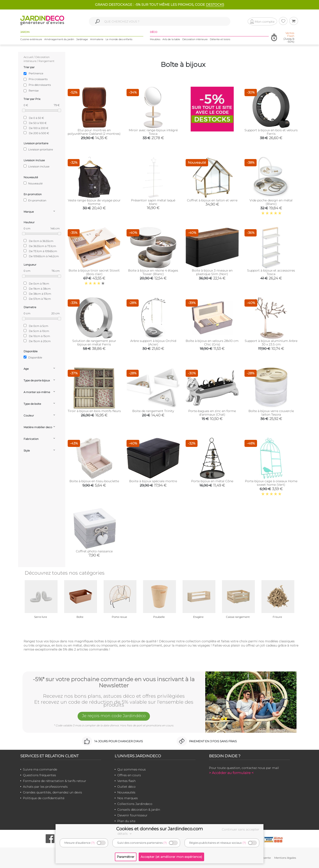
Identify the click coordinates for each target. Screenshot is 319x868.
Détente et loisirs (220, 39)
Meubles (155, 39)
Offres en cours (129, 775)
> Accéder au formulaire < (231, 773)
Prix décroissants (40, 85)
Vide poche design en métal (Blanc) (271, 202)
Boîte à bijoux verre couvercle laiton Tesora (271, 413)
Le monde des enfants (119, 39)
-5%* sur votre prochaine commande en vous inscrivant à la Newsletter (114, 682)
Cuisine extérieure (31, 39)
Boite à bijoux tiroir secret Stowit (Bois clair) (94, 272)
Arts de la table (171, 39)
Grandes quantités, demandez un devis (52, 792)
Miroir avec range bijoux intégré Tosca (153, 132)
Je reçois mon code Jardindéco (114, 716)
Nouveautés (126, 792)
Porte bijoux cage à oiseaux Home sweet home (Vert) (271, 483)
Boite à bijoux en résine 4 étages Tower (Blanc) (153, 272)
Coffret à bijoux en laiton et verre (212, 200)
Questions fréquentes (39, 775)
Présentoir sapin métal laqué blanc (153, 202)
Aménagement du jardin (59, 39)
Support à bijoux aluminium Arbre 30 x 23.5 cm (271, 343)
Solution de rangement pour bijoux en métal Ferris (94, 343)
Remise (34, 91)
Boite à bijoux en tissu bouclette (94, 481)
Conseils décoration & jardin (139, 810)
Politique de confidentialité (44, 798)
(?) (93, 843)
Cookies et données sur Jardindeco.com (159, 829)
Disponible (33, 357)
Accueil (28, 57)
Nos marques (128, 798)
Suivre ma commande (40, 769)
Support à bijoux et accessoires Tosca (271, 272)
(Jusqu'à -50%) (289, 38)
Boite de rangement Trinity (153, 411)
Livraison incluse (36, 166)
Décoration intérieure (195, 39)
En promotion (35, 200)
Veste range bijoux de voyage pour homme (94, 202)
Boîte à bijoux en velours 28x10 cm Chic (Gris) (212, 343)
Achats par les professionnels (45, 787)
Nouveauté (33, 183)
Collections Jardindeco (135, 804)
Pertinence (36, 73)
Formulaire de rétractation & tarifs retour (55, 781)
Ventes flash (126, 781)
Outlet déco (126, 787)
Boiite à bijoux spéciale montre (153, 481)
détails (125, 834)
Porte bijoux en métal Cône (212, 481)
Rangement (47, 61)
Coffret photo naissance (94, 551)
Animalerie (97, 39)
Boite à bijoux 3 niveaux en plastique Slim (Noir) (212, 272)
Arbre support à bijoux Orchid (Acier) (153, 343)
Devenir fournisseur (132, 815)
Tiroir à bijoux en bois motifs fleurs (94, 411)
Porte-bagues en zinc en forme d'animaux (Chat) (212, 413)
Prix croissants (38, 79)
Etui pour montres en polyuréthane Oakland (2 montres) (94, 132)
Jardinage (82, 39)
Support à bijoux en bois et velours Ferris (271, 132)
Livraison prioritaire (38, 149)
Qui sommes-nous (132, 769)
